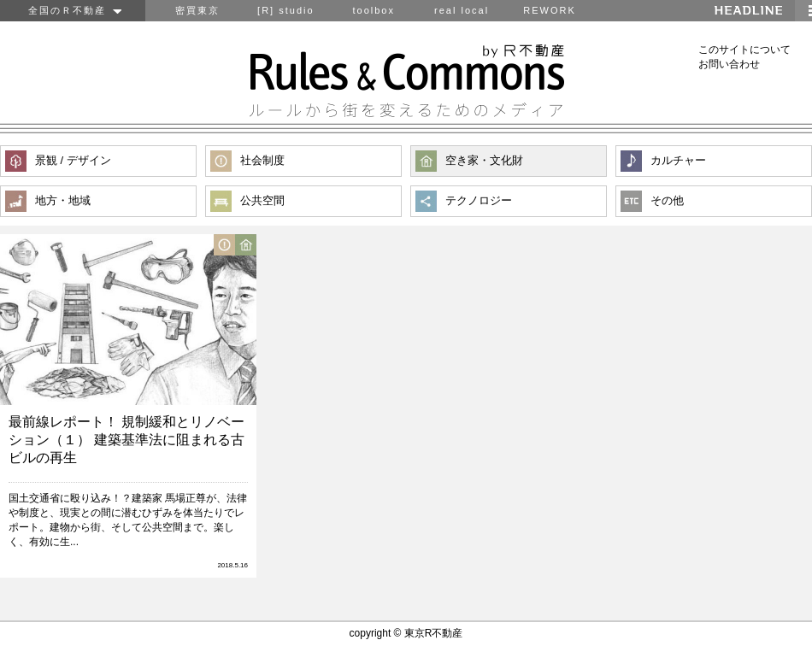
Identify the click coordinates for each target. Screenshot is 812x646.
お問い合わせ (729, 64)
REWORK (550, 10)
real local (462, 10)
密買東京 (197, 10)
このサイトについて (744, 50)
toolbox (373, 10)
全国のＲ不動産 (73, 10)
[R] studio (285, 10)
